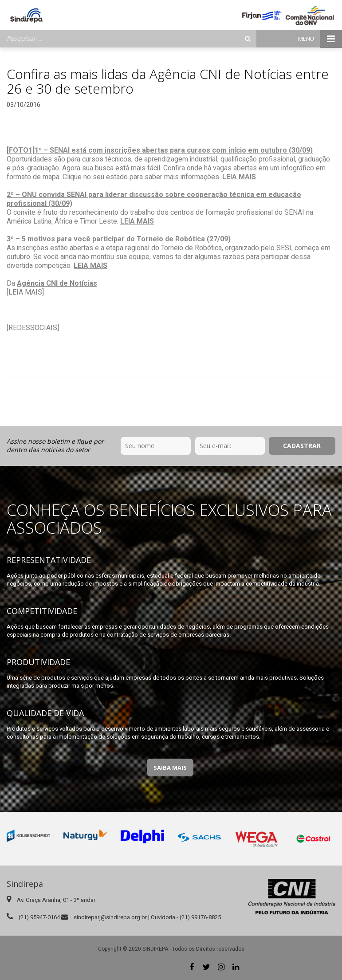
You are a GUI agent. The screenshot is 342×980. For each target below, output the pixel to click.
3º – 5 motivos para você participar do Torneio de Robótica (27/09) (119, 239)
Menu (320, 39)
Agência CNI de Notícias (57, 283)
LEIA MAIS (239, 177)
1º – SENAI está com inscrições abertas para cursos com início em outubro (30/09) (174, 150)
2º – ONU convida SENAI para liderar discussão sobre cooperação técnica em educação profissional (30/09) (154, 199)
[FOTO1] (21, 150)
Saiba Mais (170, 767)
